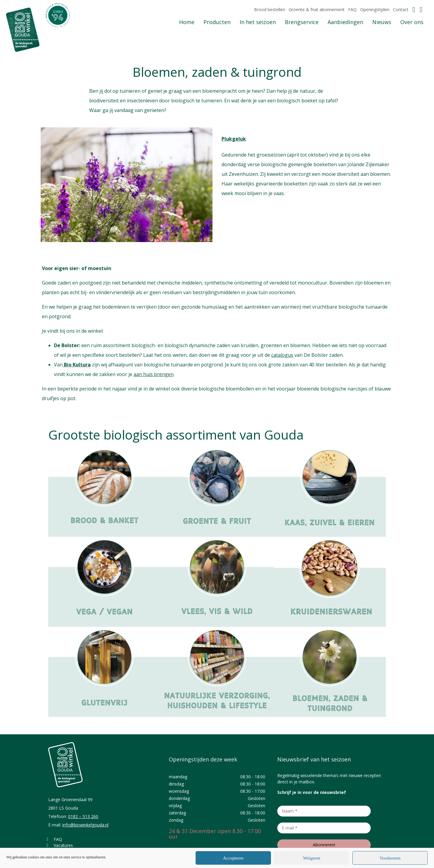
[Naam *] (324, 811)
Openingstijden (375, 10)
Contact (401, 10)
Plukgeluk (234, 139)
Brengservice (302, 22)
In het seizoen (258, 22)
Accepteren (233, 858)
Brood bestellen (270, 10)
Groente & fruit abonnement (317, 10)
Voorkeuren (390, 858)
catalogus (282, 355)
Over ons (412, 22)
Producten (217, 22)
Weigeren (311, 858)
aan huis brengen (154, 374)
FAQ (352, 10)
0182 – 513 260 (83, 816)
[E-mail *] (324, 828)
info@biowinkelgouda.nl (85, 825)
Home (187, 22)
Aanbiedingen (345, 22)
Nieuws (382, 22)
